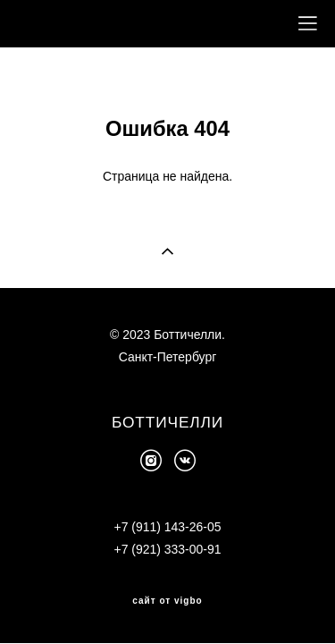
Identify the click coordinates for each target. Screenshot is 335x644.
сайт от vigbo (167, 598)
